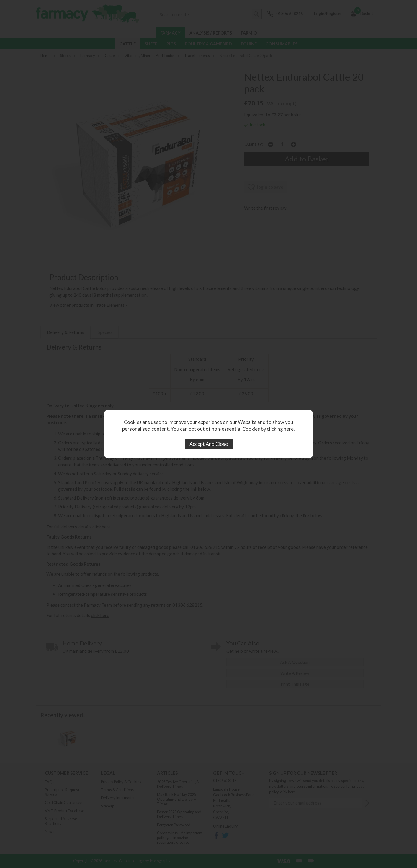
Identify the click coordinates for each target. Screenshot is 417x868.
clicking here (280, 429)
